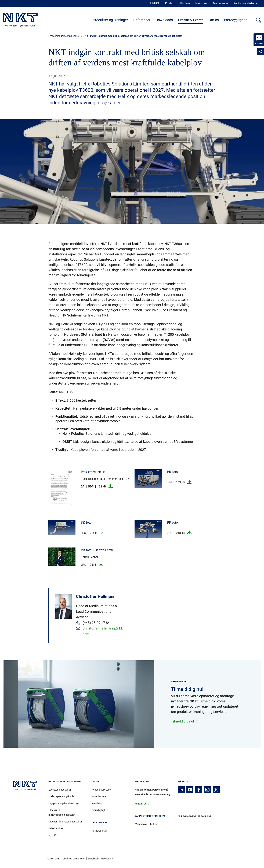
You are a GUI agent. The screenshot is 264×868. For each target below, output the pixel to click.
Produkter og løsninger (110, 20)
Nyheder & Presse (101, 790)
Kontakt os (140, 804)
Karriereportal (99, 831)
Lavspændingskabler (60, 790)
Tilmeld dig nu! (185, 721)
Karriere (185, 3)
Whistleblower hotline (146, 824)
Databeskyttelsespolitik (101, 859)
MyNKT (155, 3)
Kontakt (170, 3)
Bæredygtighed (236, 20)
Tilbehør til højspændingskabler (65, 822)
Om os (214, 20)
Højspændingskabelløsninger (64, 803)
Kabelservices (56, 828)
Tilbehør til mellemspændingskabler (62, 812)
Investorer (201, 3)
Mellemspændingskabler (62, 796)
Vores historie (99, 796)
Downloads (164, 20)
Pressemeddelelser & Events (64, 36)
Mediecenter (220, 3)
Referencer (142, 20)
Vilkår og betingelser (74, 859)
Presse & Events (191, 20)
